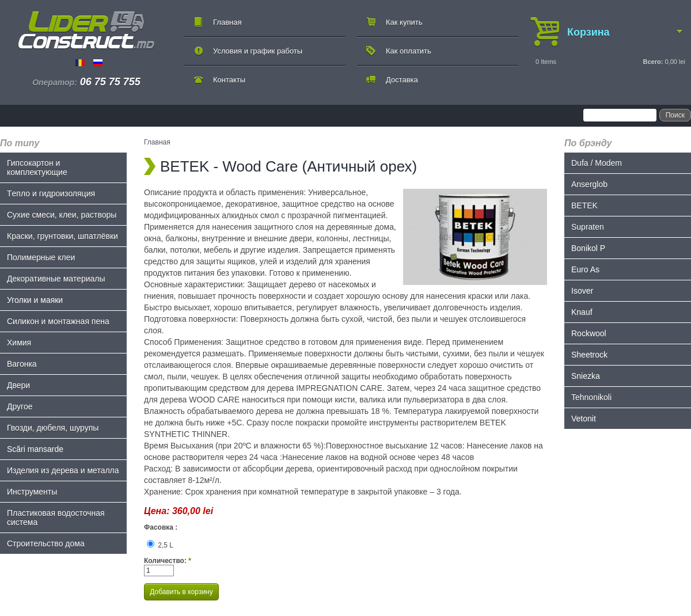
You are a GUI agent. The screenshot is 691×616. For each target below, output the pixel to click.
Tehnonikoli (591, 397)
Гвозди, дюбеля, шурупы (53, 428)
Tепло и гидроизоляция (51, 193)
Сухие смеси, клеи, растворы (62, 215)
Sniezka (586, 376)
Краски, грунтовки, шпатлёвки (62, 236)
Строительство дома (46, 543)
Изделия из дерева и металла (63, 470)
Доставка (402, 80)
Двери (18, 385)
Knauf (582, 312)
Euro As (585, 269)
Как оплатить (409, 51)
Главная (227, 22)
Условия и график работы (258, 51)
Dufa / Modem (597, 163)
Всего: (653, 62)
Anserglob (589, 184)
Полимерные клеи (41, 257)
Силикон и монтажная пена (58, 321)
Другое (20, 406)
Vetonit (584, 419)
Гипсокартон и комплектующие (37, 168)
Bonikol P (588, 248)
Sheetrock (589, 355)
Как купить (404, 22)
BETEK (584, 206)
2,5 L (160, 545)
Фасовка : (161, 527)
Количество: (168, 561)
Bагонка (22, 364)
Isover (582, 291)
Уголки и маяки (35, 300)
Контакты (229, 80)
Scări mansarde (35, 449)
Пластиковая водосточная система (56, 518)
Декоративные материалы (56, 279)
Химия (19, 343)
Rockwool (589, 333)
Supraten (588, 227)
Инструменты (32, 492)
